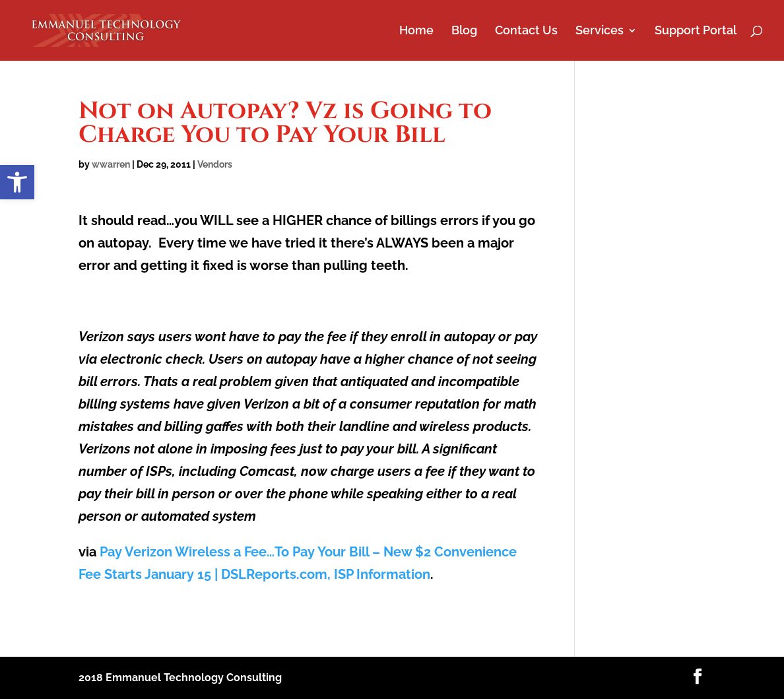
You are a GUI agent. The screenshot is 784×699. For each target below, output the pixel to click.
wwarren (111, 164)
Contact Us (526, 31)
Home (416, 31)
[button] (17, 182)
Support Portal (696, 31)
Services (600, 31)
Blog (464, 31)
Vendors (215, 164)
